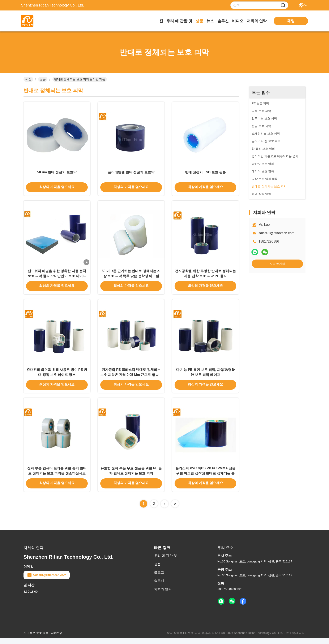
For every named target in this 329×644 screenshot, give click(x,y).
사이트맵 (57, 639)
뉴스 (210, 21)
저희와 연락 (257, 21)
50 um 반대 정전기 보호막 (57, 173)
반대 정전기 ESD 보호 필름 (206, 173)
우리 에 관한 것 (179, 21)
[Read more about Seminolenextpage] (164, 510)
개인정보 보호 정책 (36, 639)
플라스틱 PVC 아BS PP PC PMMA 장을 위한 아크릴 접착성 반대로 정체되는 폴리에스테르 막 (205, 479)
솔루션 (223, 21)
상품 (199, 21)
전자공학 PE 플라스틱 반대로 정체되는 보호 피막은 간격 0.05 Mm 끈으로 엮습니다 (131, 379)
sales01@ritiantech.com (276, 233)
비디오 (238, 21)
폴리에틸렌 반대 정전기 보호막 (131, 173)
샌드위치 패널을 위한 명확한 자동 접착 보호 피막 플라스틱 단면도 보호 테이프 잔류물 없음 (57, 279)
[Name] (283, 5)
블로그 (159, 578)
